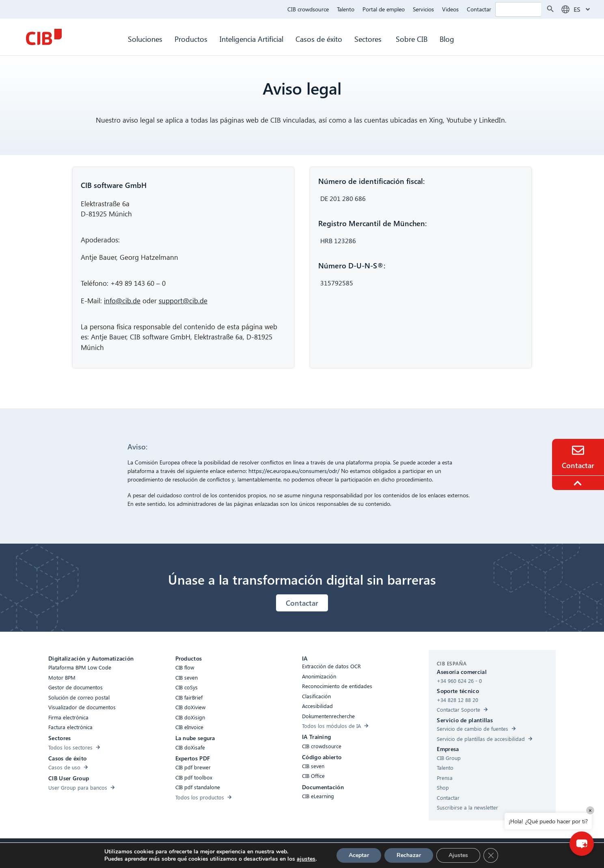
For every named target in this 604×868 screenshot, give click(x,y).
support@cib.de (183, 301)
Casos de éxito (319, 39)
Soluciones (145, 39)
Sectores (369, 39)
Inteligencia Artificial (251, 39)
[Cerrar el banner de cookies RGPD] (491, 855)
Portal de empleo (384, 9)
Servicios (423, 9)
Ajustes (458, 855)
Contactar (479, 9)
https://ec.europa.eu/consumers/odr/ (294, 471)
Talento (346, 9)
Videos (450, 9)
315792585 (337, 283)
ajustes (306, 859)
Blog (447, 39)
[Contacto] (578, 450)
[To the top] (579, 483)
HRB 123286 (338, 241)
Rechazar (409, 855)
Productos (191, 39)
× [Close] (590, 810)
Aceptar (359, 855)
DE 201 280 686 (343, 198)
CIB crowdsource (308, 9)
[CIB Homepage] (44, 37)
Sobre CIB (412, 39)
